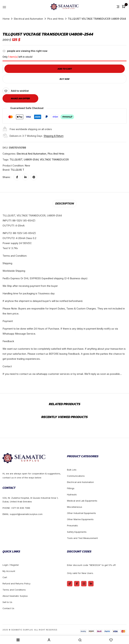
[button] (124, 7)
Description (64, 203)
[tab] (64, 203)
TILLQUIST (16, 159)
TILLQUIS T (17, 170)
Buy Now (64, 79)
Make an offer (20, 98)
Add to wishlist (20, 91)
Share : (7, 177)
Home (6, 19)
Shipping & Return (54, 136)
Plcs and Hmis (55, 19)
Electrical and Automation (28, 19)
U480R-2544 (31, 159)
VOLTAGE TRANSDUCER (54, 159)
